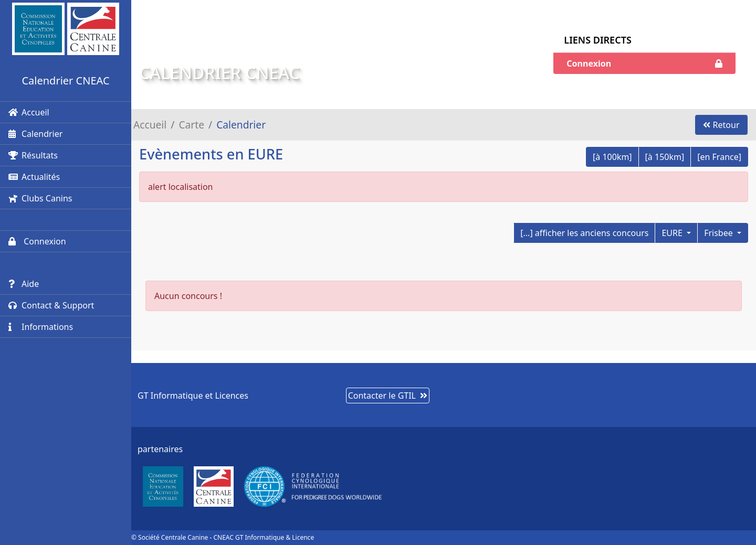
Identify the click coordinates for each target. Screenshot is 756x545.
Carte (191, 125)
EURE (673, 233)
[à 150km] (665, 157)
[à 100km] (612, 157)
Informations (41, 327)
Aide (24, 284)
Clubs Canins (40, 198)
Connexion (37, 241)
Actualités (34, 177)
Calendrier (35, 134)
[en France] (719, 157)
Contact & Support (51, 305)
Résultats (33, 155)
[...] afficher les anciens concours (584, 233)
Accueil (29, 112)
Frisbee (720, 233)
